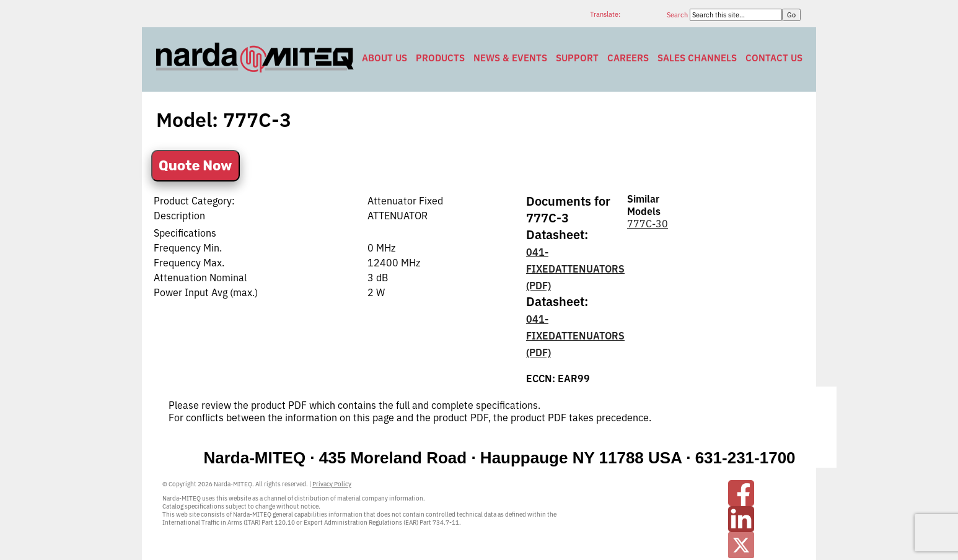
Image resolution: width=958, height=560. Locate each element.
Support (577, 58)
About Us (385, 58)
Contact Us (774, 58)
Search (678, 15)
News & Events (510, 58)
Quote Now (196, 166)
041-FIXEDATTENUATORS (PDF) (575, 269)
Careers (628, 58)
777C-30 (648, 224)
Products (440, 58)
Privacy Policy (332, 484)
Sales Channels (697, 58)
